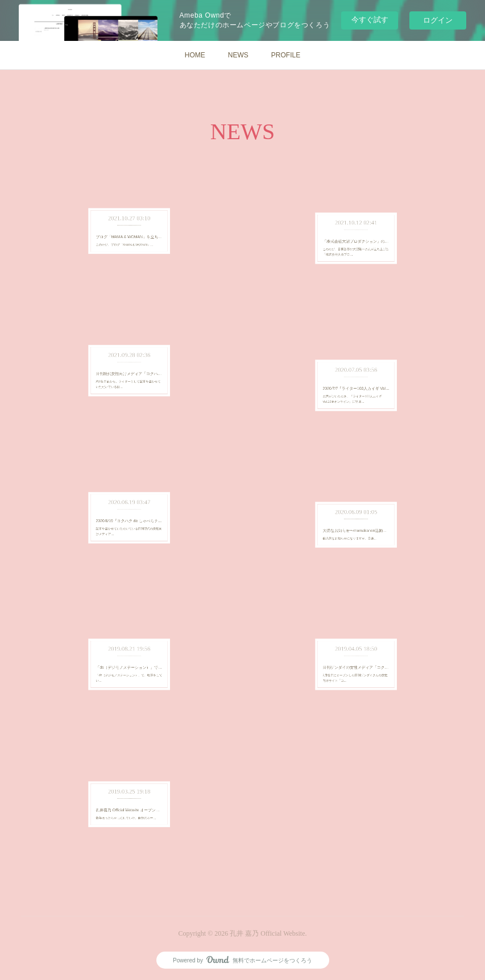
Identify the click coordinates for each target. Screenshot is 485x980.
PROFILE (286, 55)
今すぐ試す (370, 20)
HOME (195, 55)
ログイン (438, 20)
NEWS (238, 55)
